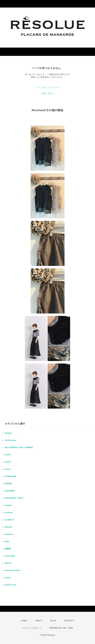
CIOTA (8, 462)
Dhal (7, 541)
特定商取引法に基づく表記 (61, 628)
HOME (24, 621)
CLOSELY (10, 520)
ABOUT (39, 621)
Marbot (8, 563)
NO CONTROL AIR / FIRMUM (19, 448)
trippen (8, 505)
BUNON (9, 484)
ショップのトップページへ (47, 88)
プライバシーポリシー (32, 628)
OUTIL (8, 455)
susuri (8, 469)
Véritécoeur (11, 440)
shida (8, 578)
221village (10, 556)
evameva (9, 534)
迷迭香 (8, 549)
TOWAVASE (10, 476)
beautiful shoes (13, 570)
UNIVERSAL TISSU (14, 498)
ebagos (8, 433)
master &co (10, 585)
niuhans (9, 513)
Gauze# (9, 527)
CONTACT (69, 621)
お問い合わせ (47, 93)
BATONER (10, 491)
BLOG (53, 621)
